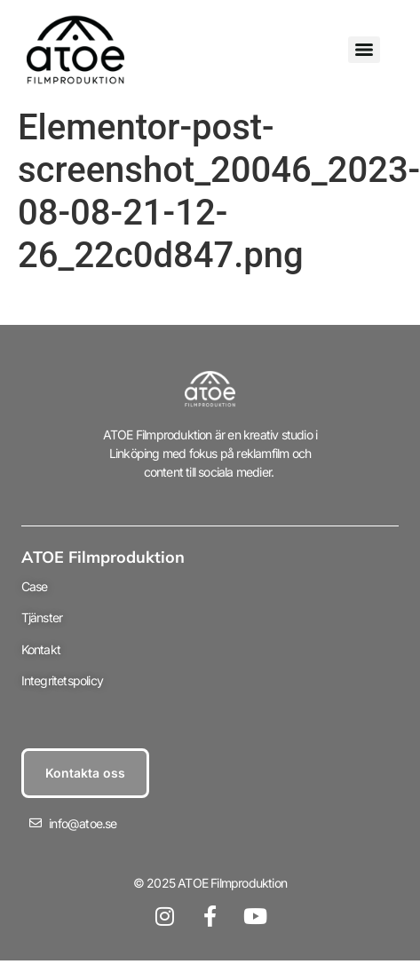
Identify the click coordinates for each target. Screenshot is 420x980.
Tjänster (42, 617)
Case (35, 586)
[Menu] (364, 50)
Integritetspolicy (62, 680)
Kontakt (41, 649)
